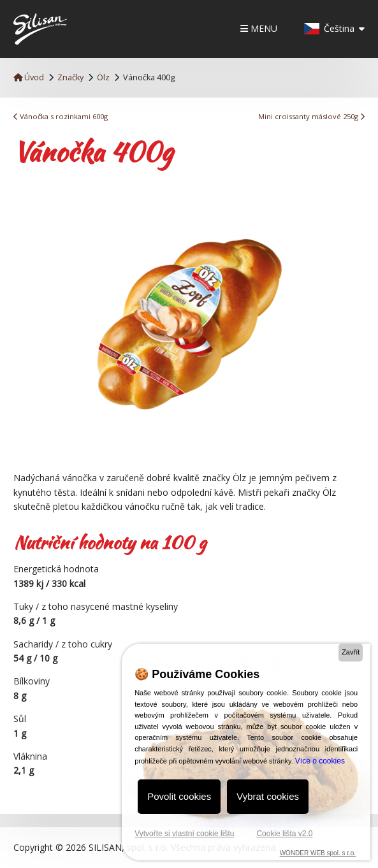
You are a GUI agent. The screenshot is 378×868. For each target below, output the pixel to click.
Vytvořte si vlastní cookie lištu (184, 834)
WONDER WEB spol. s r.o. (318, 853)
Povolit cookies (179, 796)
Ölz (103, 77)
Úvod (29, 77)
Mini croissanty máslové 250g (311, 116)
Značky (70, 77)
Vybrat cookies (268, 796)
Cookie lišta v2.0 (284, 834)
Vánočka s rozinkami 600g (61, 116)
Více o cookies (320, 761)
